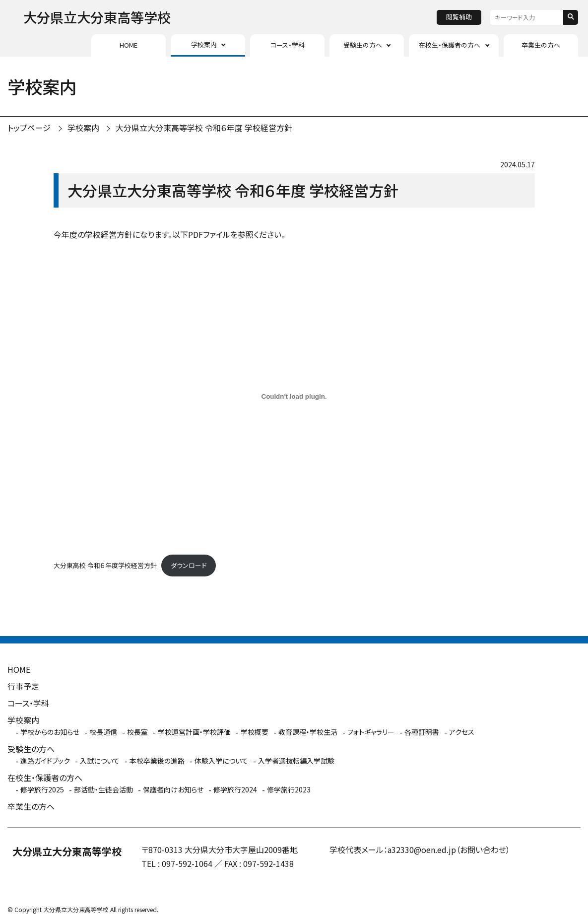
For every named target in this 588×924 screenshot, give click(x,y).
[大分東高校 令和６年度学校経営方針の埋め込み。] (294, 396)
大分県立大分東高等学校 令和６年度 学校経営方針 (204, 128)
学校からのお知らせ (50, 732)
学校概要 (255, 732)
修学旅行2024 (235, 789)
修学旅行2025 (42, 789)
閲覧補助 (459, 17)
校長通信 (103, 732)
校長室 (137, 732)
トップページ (29, 128)
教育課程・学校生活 (308, 732)
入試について (100, 761)
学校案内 (204, 44)
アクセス (462, 732)
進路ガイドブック (45, 761)
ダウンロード (189, 565)
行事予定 (23, 686)
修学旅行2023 (289, 789)
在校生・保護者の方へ (450, 45)
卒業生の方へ (541, 45)
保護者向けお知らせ (173, 789)
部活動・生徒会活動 (103, 789)
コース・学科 (288, 45)
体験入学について (221, 761)
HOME (129, 45)
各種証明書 (422, 732)
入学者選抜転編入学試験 (296, 761)
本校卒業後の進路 (157, 761)
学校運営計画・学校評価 (194, 732)
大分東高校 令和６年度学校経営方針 (105, 565)
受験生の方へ (363, 45)
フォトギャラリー (371, 732)
